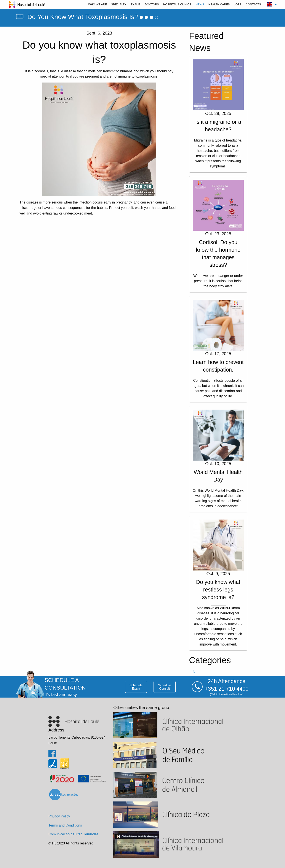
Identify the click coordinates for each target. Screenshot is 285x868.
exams (136, 4)
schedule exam (136, 687)
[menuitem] (98, 4)
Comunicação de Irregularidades (73, 834)
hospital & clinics (177, 4)
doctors (152, 4)
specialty (119, 4)
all (194, 672)
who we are (98, 4)
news (200, 4)
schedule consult (165, 687)
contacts (253, 4)
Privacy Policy (59, 816)
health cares (219, 4)
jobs (238, 4)
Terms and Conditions (65, 825)
